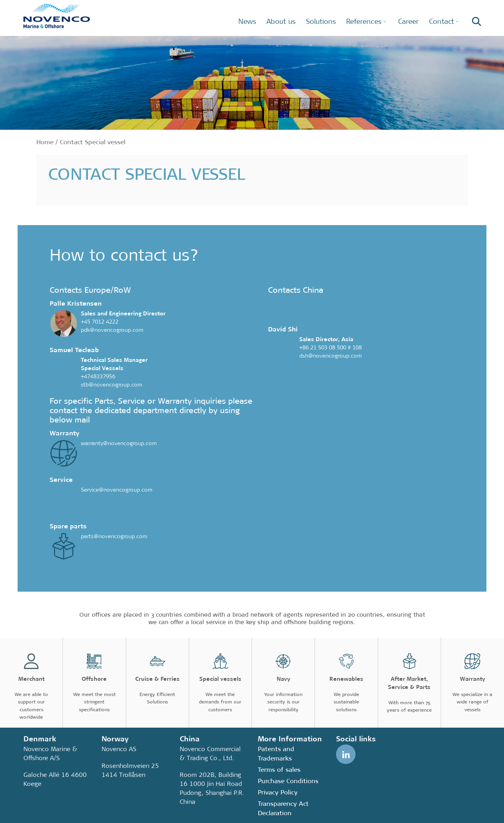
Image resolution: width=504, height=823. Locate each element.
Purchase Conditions (288, 781)
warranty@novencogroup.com (119, 443)
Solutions (321, 21)
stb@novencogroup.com (112, 385)
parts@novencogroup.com (114, 536)
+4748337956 (98, 376)
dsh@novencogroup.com (331, 356)
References (364, 21)
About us (281, 21)
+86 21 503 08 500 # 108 (331, 347)
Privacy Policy (278, 792)
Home (45, 142)
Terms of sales (279, 770)
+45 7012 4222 (100, 322)
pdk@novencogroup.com (112, 330)
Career (408, 21)
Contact (441, 21)
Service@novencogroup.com (117, 490)
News (247, 21)
